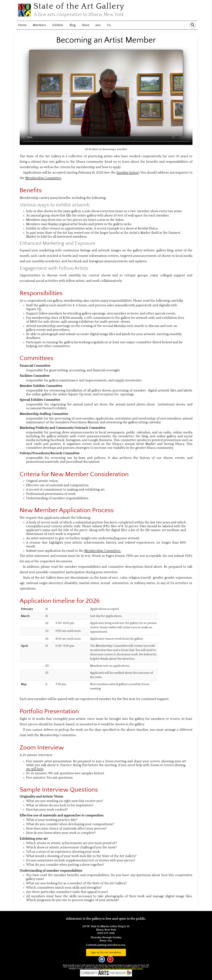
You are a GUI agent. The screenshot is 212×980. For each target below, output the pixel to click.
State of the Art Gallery (79, 6)
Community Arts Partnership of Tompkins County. (122, 969)
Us (109, 25)
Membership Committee (43, 178)
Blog (73, 25)
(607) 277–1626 (106, 933)
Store (86, 25)
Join (98, 25)
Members (39, 25)
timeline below (127, 173)
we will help (35, 769)
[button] (193, 25)
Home (22, 25)
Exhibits (58, 25)
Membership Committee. (103, 551)
